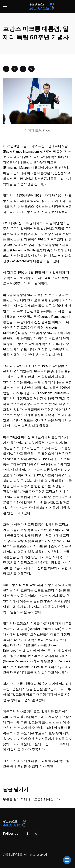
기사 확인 (46, 766)
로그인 (39, 800)
